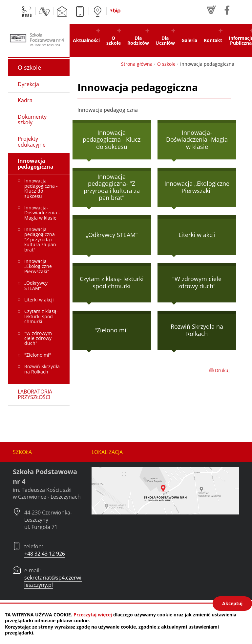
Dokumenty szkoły (32, 120)
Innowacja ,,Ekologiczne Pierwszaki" (197, 187)
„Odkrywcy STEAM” (112, 235)
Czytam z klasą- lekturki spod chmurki (112, 282)
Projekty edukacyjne (32, 142)
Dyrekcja (28, 84)
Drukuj (219, 370)
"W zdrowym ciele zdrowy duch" (197, 282)
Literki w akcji (197, 235)
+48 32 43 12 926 (45, 554)
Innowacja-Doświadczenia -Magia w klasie (197, 140)
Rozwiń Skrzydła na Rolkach (197, 330)
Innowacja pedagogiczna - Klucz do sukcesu (112, 140)
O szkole (166, 64)
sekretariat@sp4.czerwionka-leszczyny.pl (60, 581)
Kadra (25, 100)
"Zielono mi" (112, 330)
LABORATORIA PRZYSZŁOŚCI (35, 394)
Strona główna (137, 64)
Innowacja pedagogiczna (36, 164)
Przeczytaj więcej (93, 615)
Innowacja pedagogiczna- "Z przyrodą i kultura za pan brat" (112, 187)
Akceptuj (232, 603)
